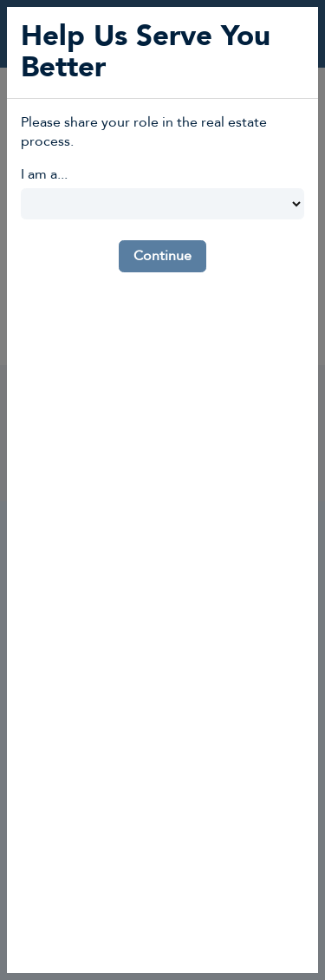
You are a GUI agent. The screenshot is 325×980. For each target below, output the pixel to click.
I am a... (44, 174)
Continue (162, 256)
